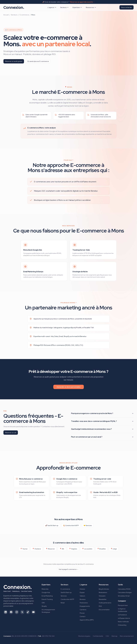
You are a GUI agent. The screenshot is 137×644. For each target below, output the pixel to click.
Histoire (82, 589)
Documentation (104, 610)
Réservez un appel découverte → (82, 2)
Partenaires (84, 603)
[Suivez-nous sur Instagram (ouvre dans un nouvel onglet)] (17, 612)
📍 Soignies (73, 549)
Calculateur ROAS (124, 589)
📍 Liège (114, 549)
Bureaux (83, 599)
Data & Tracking (47, 599)
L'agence (52, 7)
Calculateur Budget (125, 592)
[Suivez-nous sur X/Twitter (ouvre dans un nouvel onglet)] (22, 612)
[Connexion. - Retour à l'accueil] (18, 588)
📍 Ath (62, 549)
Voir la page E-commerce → (69, 569)
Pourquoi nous (123, 605)
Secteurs (64, 7)
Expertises (77, 7)
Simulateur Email (124, 596)
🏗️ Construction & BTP (71, 525)
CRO (43, 603)
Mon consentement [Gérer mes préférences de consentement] (127, 636)
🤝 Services (88, 525)
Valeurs (82, 596)
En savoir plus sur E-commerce (38, 61)
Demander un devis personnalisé (69, 387)
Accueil (6, 15)
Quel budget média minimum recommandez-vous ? (102, 429)
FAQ (100, 606)
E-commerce (24, 15)
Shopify (44, 606)
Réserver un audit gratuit (14, 61)
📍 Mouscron (50, 549)
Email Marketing (47, 596)
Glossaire (102, 596)
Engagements (85, 606)
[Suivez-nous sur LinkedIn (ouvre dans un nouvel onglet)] (6, 612)
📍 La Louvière (87, 549)
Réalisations (103, 592)
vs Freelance (122, 615)
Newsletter (103, 599)
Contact (83, 616)
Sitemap (114, 636)
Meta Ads (45, 589)
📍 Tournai (24, 549)
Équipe (82, 592)
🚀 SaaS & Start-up (52, 525)
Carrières (83, 610)
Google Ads (46, 592)
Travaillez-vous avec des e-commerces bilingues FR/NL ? (102, 421)
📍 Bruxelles (101, 549)
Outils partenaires (105, 603)
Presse (82, 613)
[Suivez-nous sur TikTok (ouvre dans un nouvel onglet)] (28, 612)
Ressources (91, 7)
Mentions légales (84, 636)
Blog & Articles (104, 589)
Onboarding (122, 625)
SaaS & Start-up (66, 592)
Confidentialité (98, 636)
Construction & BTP (67, 599)
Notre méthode (123, 622)
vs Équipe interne (124, 618)
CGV (107, 636)
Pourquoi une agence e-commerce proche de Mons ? (102, 413)
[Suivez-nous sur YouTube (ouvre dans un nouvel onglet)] (33, 612)
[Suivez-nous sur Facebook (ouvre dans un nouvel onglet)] (11, 612)
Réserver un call (11, 433)
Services (64, 596)
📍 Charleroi (37, 549)
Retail (63, 603)
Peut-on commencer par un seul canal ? (102, 437)
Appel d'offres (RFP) (87, 620)
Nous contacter (127, 7)
